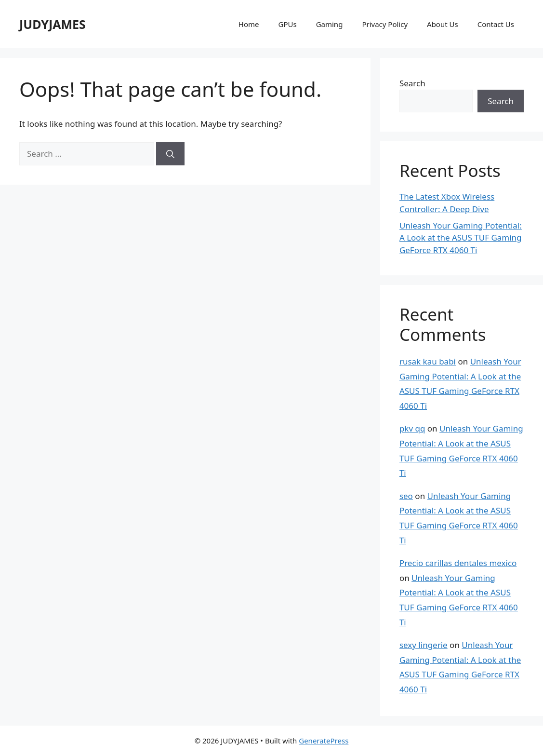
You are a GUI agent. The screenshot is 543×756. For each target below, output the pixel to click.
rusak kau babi (428, 361)
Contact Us (496, 24)
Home (249, 24)
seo (406, 496)
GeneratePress (324, 741)
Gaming (330, 24)
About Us (443, 24)
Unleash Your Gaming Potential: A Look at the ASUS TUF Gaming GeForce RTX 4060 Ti (461, 238)
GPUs (287, 24)
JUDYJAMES (53, 24)
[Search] (170, 154)
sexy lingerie (424, 645)
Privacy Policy (385, 24)
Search (412, 83)
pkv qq (412, 428)
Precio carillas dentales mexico (458, 563)
